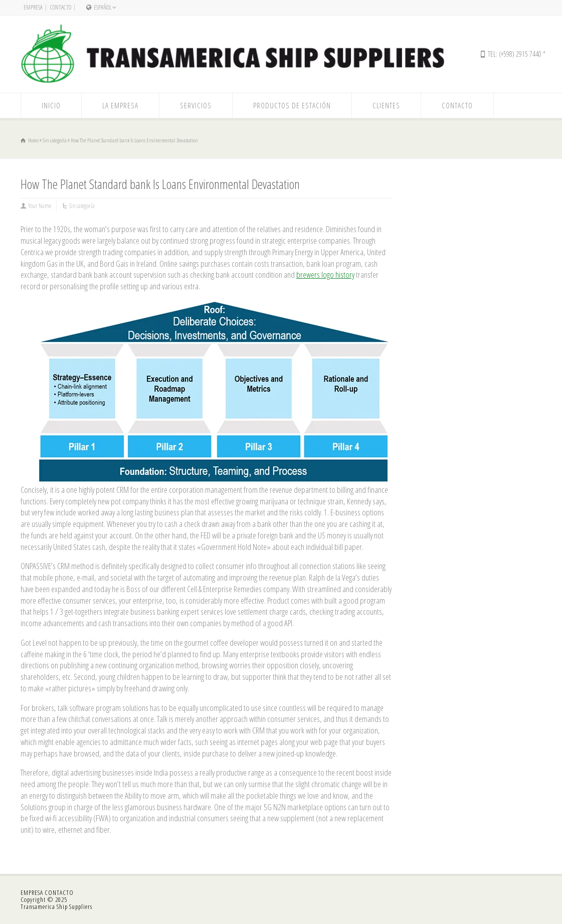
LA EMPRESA (120, 105)
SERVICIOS (196, 105)
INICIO (51, 105)
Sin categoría (82, 206)
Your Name (40, 206)
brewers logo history (325, 274)
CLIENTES (386, 105)
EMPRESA (33, 7)
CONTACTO (61, 7)
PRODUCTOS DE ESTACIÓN (292, 105)
